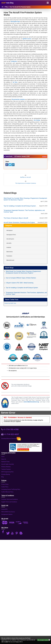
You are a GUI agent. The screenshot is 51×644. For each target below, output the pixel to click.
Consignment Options (7, 514)
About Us (4, 459)
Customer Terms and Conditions (10, 499)
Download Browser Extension (11, 439)
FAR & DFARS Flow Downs (8, 512)
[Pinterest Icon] (17, 533)
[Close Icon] (49, 640)
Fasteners (9, 256)
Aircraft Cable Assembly (8, 464)
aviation (44, 157)
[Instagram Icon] (4, 532)
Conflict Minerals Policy (7, 492)
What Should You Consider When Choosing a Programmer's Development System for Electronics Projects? (25, 199)
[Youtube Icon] (13, 533)
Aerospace (9, 230)
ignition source (27, 39)
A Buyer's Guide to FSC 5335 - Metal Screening (19, 283)
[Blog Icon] (21, 533)
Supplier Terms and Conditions (9, 502)
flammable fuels (15, 21)
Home (3, 457)
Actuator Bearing (6, 474)
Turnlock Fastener (6, 469)
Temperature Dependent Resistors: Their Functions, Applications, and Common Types (24, 211)
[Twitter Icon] (8, 533)
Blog (6, 7)
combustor (14, 61)
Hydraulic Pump (5, 462)
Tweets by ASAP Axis (10, 303)
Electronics (10, 252)
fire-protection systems (18, 99)
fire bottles (37, 120)
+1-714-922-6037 (11, 434)
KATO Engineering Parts (7, 472)
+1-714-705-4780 (11, 429)
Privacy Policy (5, 484)
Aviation (9, 247)
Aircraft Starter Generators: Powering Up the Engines (19, 222)
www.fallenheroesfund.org (31, 402)
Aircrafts (9, 243)
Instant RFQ (4, 509)
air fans (15, 82)
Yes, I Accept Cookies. (43, 640)
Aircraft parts (10, 239)
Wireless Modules (6, 467)
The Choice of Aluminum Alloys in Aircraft (16, 218)
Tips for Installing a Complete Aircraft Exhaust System (20, 206)
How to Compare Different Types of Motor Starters (21, 278)
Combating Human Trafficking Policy (11, 489)
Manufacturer (10, 260)
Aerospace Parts (11, 235)
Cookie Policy (5, 487)
